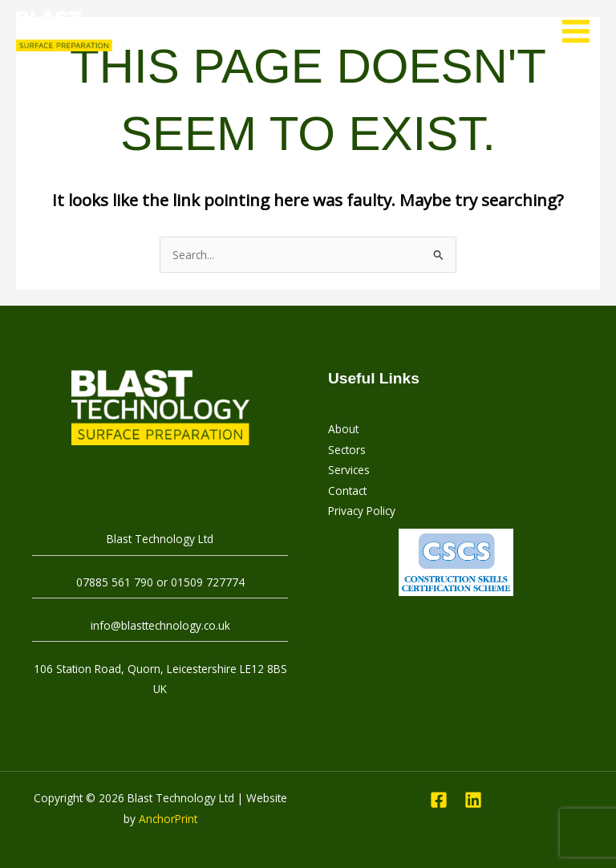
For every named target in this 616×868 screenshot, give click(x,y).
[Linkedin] (473, 800)
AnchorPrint (168, 819)
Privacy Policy (362, 511)
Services (349, 470)
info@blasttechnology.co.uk (160, 625)
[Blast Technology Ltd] (64, 32)
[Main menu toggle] (576, 32)
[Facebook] (439, 800)
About (343, 429)
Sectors (347, 450)
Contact (347, 491)
